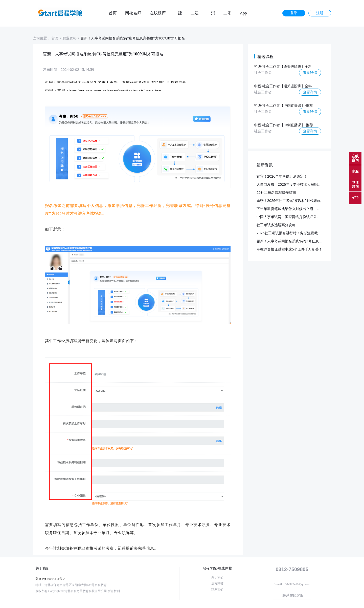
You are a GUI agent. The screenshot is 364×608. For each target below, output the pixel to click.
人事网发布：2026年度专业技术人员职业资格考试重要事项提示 (307, 184)
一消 (211, 13)
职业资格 (70, 38)
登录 (294, 13)
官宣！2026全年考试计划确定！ (282, 176)
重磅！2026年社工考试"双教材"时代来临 (289, 201)
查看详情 (310, 72)
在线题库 (158, 13)
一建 (178, 13)
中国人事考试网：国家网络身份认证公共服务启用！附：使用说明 (308, 217)
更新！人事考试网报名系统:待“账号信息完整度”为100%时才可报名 (309, 241)
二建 (195, 13)
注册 (320, 13)
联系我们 (217, 590)
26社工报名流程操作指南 (276, 192)
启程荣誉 (217, 583)
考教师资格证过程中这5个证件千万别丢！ (289, 249)
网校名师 (133, 13)
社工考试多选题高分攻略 (276, 225)
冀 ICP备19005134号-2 (50, 579)
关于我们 (217, 577)
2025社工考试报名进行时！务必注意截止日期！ (294, 233)
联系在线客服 (293, 595)
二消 (227, 13)
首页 (113, 13)
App (243, 13)
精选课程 (265, 56)
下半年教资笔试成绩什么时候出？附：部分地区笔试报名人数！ (306, 209)
